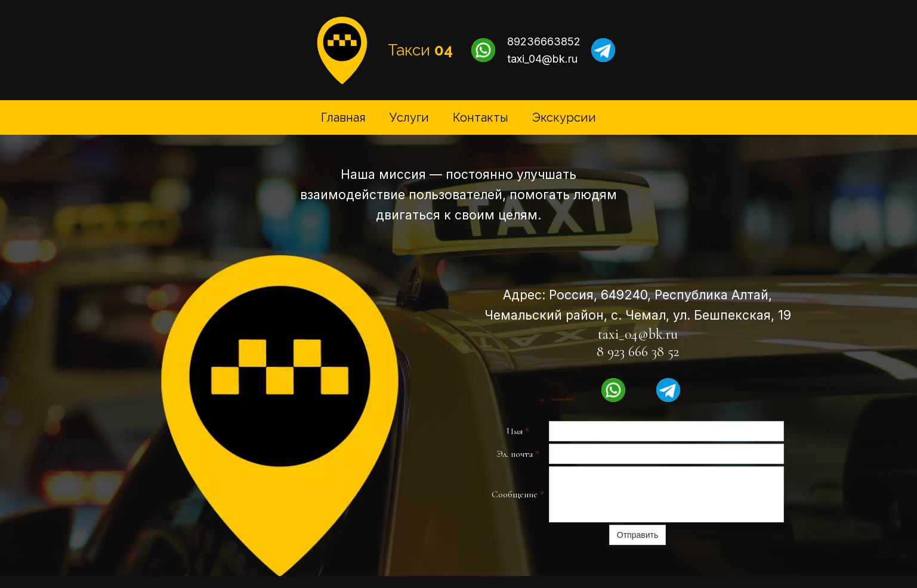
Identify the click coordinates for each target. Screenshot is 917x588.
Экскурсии (564, 117)
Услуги (409, 117)
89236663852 (544, 41)
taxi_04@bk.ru (542, 59)
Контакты (481, 117)
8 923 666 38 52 (638, 352)
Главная (343, 117)
